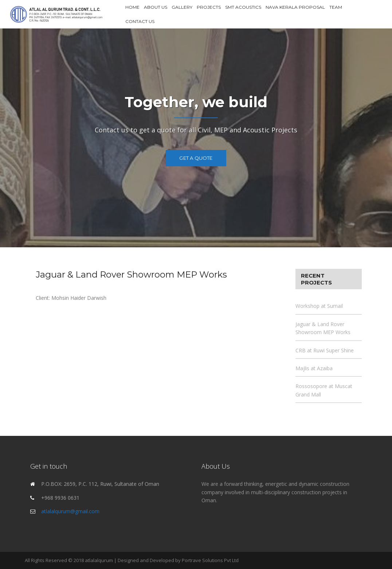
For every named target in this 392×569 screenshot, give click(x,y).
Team (336, 7)
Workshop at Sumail (319, 306)
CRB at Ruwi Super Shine (325, 350)
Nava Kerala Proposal (295, 7)
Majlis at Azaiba (314, 368)
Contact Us (140, 21)
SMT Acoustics (243, 7)
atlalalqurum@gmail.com (70, 511)
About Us (156, 7)
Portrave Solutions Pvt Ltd (210, 560)
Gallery (182, 7)
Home (132, 7)
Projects (209, 7)
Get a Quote (196, 158)
